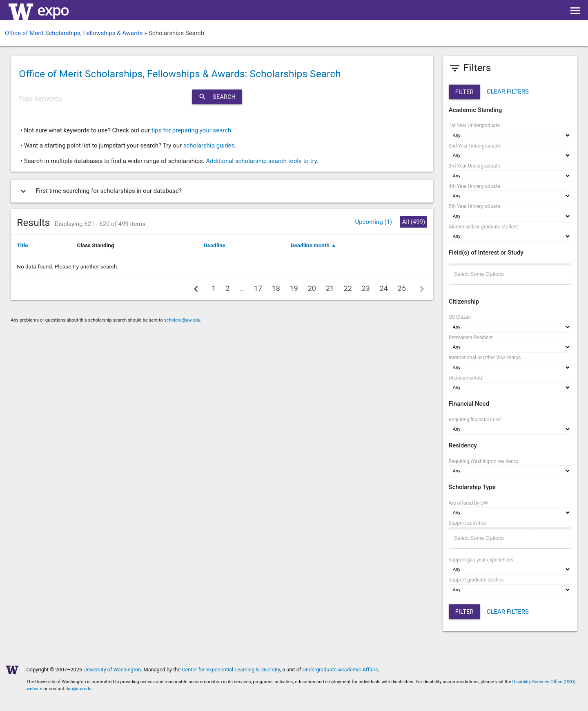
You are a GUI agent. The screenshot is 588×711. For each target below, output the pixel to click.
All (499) (414, 222)
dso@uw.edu (78, 689)
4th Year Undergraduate (474, 186)
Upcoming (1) (373, 222)
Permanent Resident (471, 338)
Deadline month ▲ (314, 245)
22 (348, 288)
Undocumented (465, 378)
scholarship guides (209, 145)
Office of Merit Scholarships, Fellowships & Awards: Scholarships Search (180, 74)
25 (402, 288)
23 (366, 288)
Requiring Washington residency (484, 461)
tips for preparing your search (192, 130)
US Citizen (460, 317)
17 (258, 288)
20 (312, 288)
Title (22, 245)
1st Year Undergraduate (474, 125)
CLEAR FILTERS (508, 92)
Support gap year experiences (481, 560)
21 (330, 288)
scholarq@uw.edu (182, 320)
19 (294, 288)
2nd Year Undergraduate (475, 146)
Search (217, 97)
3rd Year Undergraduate (474, 166)
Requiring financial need (475, 420)
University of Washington (112, 670)
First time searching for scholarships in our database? (99, 191)
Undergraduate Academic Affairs (340, 670)
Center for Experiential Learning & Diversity (231, 670)
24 (384, 288)
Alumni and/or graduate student (483, 227)
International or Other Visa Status (485, 358)
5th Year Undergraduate (474, 206)
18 (276, 288)
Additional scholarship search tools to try (261, 161)
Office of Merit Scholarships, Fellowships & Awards (74, 33)
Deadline (215, 245)
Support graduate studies (476, 580)
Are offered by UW (468, 503)
